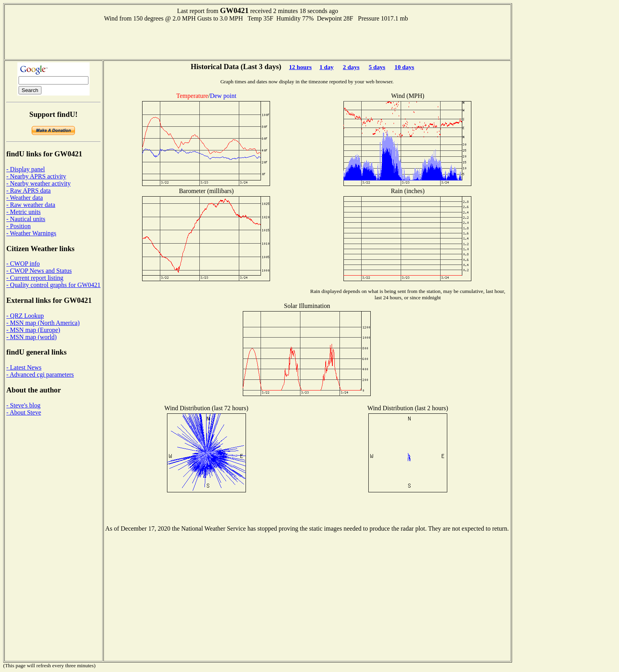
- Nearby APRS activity (36, 176)
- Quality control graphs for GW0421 (53, 285)
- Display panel (26, 169)
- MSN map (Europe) (33, 330)
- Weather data (25, 198)
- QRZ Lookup (25, 316)
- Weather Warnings (31, 233)
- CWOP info (23, 264)
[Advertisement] (257, 40)
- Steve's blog (23, 405)
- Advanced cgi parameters (40, 374)
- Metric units (23, 212)
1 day (326, 67)
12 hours (300, 67)
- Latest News (24, 367)
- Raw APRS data (28, 191)
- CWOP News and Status (39, 271)
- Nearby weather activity (38, 183)
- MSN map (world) (32, 337)
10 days (404, 67)
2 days (351, 67)
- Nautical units (26, 219)
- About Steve (24, 412)
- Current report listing (35, 278)
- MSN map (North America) (43, 323)
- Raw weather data (31, 205)
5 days (377, 67)
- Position (19, 226)
